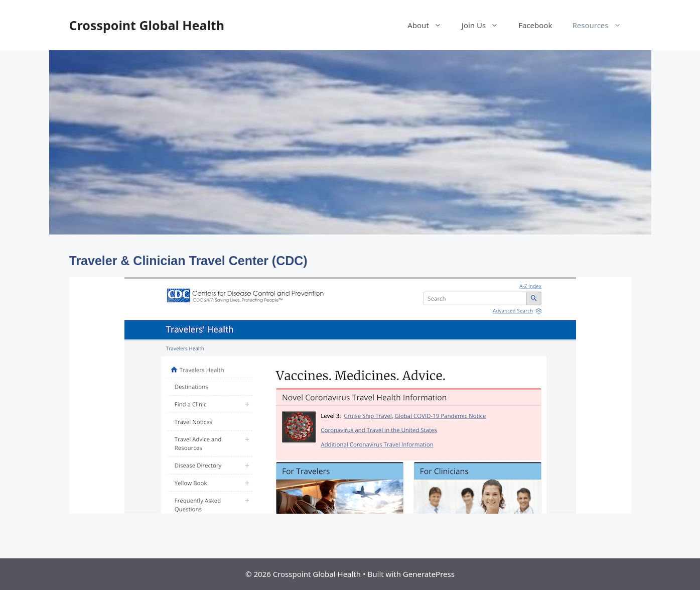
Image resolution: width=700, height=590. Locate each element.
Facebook (535, 25)
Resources (601, 25)
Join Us (485, 25)
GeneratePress (429, 574)
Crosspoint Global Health (147, 25)
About (430, 25)
